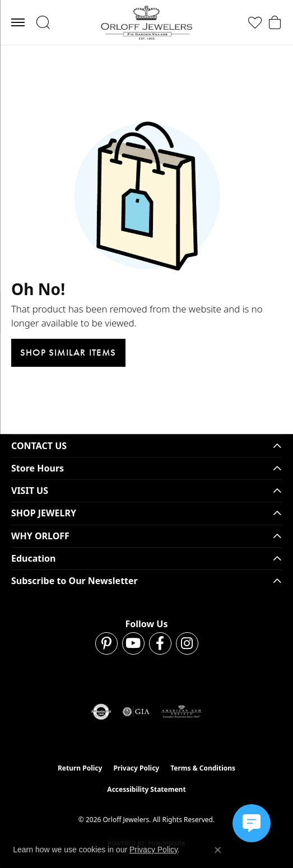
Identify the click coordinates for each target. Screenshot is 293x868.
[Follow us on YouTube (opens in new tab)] (133, 643)
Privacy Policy (136, 768)
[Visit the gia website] (136, 712)
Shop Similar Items (68, 352)
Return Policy (80, 768)
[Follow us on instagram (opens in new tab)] (187, 643)
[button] (43, 22)
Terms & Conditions (203, 768)
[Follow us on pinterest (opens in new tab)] (106, 643)
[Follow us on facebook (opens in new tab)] (160, 643)
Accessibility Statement (146, 789)
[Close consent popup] (218, 850)
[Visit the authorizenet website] (101, 712)
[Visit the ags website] (182, 712)
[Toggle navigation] (18, 22)
